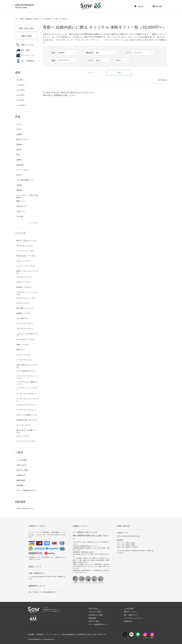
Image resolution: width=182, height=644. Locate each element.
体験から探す (27, 36)
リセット (91, 73)
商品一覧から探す (27, 28)
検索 (119, 73)
